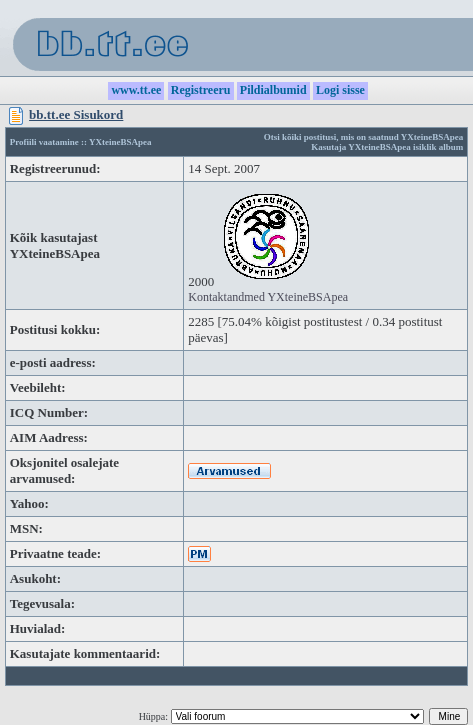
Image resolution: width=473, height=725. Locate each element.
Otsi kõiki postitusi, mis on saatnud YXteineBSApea (363, 137)
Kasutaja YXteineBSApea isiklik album (387, 147)
